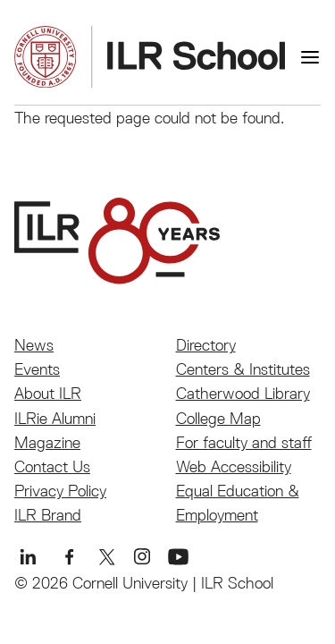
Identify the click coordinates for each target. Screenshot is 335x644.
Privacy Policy (60, 491)
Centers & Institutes (243, 369)
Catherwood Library (243, 393)
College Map (218, 418)
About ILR (48, 393)
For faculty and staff (244, 442)
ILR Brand (48, 515)
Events (37, 369)
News (34, 345)
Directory (206, 345)
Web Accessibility (234, 466)
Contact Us (52, 466)
